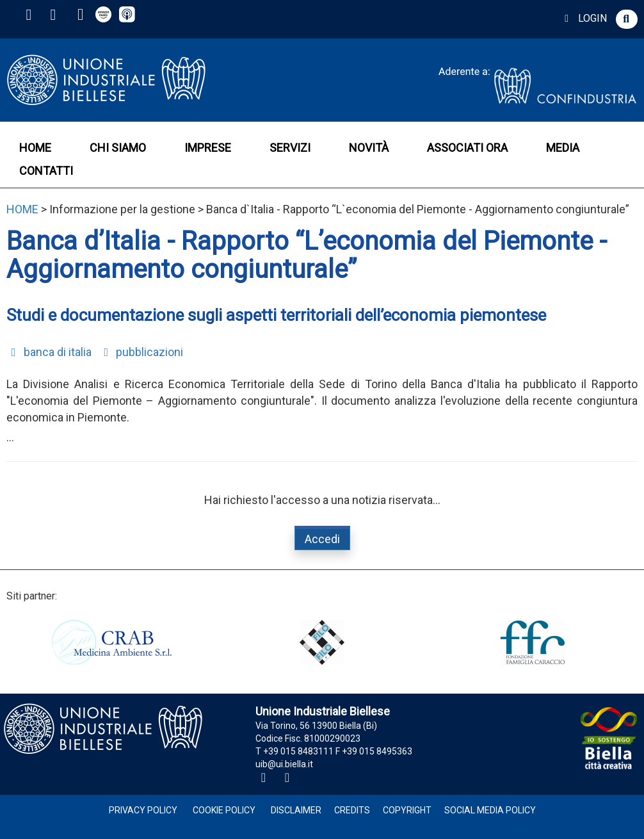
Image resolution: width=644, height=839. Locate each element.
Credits (352, 810)
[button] (627, 19)
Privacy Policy (143, 810)
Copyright (407, 810)
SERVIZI (290, 148)
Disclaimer (296, 810)
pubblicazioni (141, 352)
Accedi (322, 539)
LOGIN (584, 18)
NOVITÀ (369, 148)
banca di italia (49, 352)
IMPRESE (208, 148)
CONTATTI (46, 171)
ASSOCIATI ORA (467, 148)
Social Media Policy (490, 810)
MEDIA (563, 148)
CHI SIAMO (118, 148)
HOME (35, 148)
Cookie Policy (224, 810)
